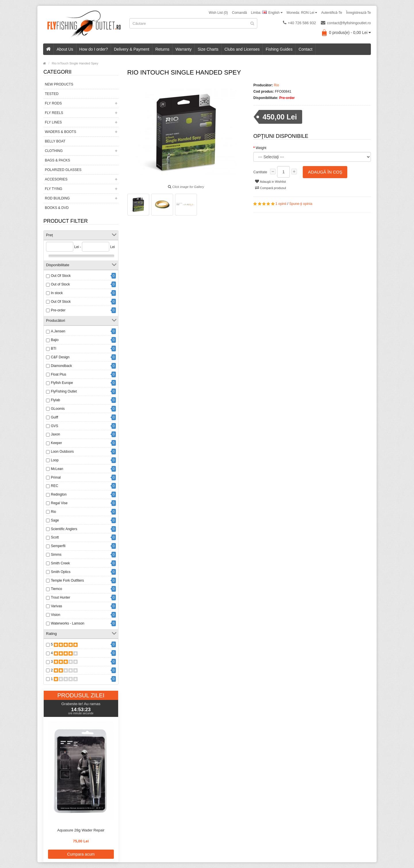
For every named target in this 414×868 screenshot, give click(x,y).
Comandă (239, 13)
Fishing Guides (279, 49)
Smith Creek (60, 563)
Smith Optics (61, 572)
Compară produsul (271, 188)
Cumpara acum (81, 854)
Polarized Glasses (63, 170)
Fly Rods (53, 103)
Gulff (54, 417)
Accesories (56, 179)
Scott (55, 537)
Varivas (56, 606)
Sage (55, 520)
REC (54, 486)
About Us (65, 49)
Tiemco (56, 589)
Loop (55, 460)
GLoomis (58, 409)
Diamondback (61, 366)
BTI (54, 349)
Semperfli (58, 546)
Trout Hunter (61, 597)
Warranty (183, 49)
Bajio (55, 340)
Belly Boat (55, 141)
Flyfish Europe (62, 383)
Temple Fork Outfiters (67, 580)
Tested (52, 94)
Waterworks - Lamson (68, 623)
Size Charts (208, 49)
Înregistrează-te (359, 13)
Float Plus (59, 374)
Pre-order (58, 310)
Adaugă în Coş (325, 172)
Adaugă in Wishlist (270, 181)
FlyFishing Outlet (64, 391)
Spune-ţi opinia (301, 204)
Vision (55, 615)
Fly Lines (53, 122)
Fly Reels (54, 113)
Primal (56, 477)
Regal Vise (59, 503)
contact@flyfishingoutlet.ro (346, 23)
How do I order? (94, 49)
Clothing (54, 151)
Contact (305, 49)
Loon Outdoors (62, 452)
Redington (59, 494)
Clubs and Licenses (242, 49)
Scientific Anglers (64, 529)
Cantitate (260, 172)
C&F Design (60, 357)
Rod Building (57, 198)
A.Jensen (58, 331)
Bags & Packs (57, 160)
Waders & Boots (61, 132)
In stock (57, 293)
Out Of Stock (61, 276)
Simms (56, 555)
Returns (162, 49)
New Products (59, 84)
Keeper (56, 443)
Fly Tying (54, 189)
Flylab (55, 400)
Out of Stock (60, 284)
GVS (54, 426)
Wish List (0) (218, 13)
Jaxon (55, 434)
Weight (261, 148)
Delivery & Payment (132, 49)
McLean (57, 469)
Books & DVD (57, 208)
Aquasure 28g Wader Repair (81, 830)
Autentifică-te (332, 13)
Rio (53, 512)
